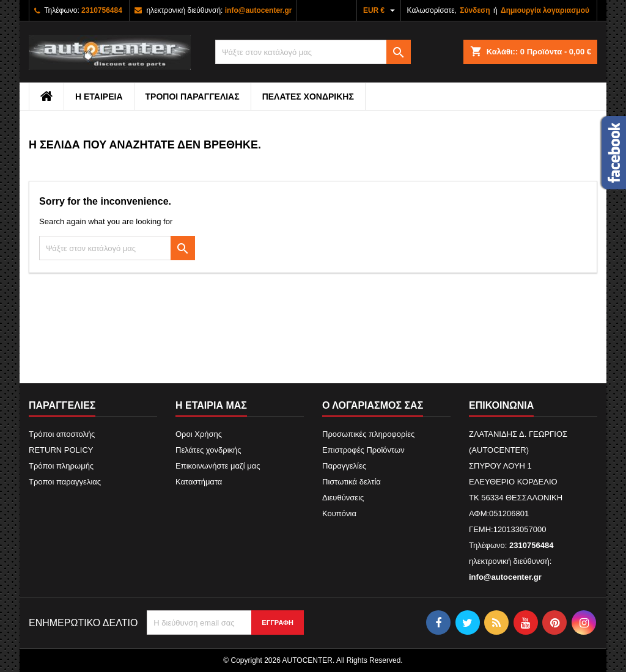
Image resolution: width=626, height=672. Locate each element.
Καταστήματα (199, 482)
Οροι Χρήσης (199, 434)
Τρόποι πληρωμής (61, 466)
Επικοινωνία (501, 405)
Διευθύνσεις (343, 498)
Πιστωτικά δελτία (352, 482)
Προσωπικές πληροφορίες (368, 434)
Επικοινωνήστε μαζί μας (218, 466)
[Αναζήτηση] (313, 52)
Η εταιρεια (99, 97)
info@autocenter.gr (259, 10)
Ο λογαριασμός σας (373, 405)
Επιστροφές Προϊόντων (363, 450)
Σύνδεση (475, 10)
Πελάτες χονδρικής (308, 97)
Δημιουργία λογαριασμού (545, 10)
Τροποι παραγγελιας (193, 97)
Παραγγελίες (344, 466)
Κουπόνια (339, 513)
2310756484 (102, 10)
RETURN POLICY (61, 450)
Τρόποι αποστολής (62, 434)
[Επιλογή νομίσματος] (381, 10)
